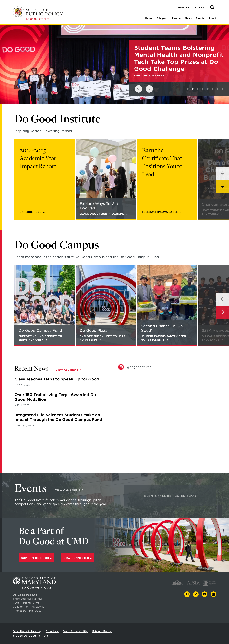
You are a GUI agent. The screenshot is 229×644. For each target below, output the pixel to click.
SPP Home (183, 7)
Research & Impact (156, 18)
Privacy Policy (102, 632)
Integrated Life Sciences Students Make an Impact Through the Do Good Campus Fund (58, 417)
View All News (67, 370)
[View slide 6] (213, 89)
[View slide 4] (203, 89)
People (176, 18)
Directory (52, 632)
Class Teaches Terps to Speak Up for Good (57, 379)
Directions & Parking (27, 632)
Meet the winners (148, 76)
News (188, 18)
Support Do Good (35, 558)
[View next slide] (149, 89)
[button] (212, 7)
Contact (200, 7)
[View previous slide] (139, 89)
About (212, 18)
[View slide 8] (223, 89)
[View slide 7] (218, 89)
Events (200, 18)
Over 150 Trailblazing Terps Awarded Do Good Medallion (55, 397)
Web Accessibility (75, 632)
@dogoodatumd (139, 367)
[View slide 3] (198, 89)
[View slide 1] (188, 89)
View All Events (68, 490)
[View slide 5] (208, 89)
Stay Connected (76, 558)
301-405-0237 (32, 611)
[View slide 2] (193, 89)
